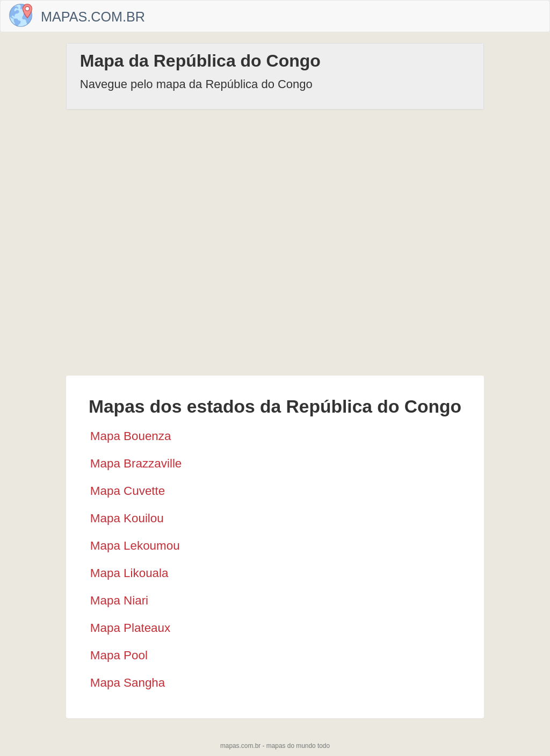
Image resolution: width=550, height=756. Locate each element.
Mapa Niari (119, 600)
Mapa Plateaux (130, 628)
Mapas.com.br (93, 17)
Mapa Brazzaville (136, 463)
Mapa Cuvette (128, 491)
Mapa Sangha (128, 683)
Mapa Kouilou (127, 518)
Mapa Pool (119, 655)
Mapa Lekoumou (135, 546)
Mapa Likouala (129, 573)
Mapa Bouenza (131, 436)
